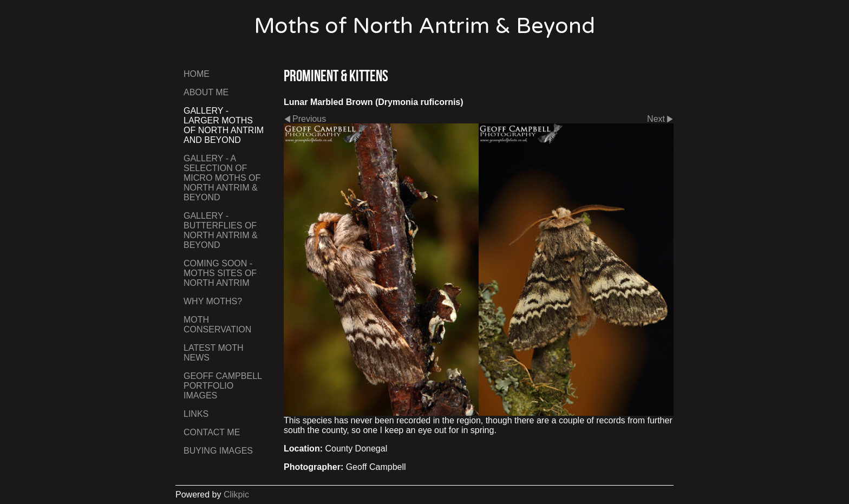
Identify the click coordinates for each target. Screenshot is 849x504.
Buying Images (218, 451)
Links (196, 414)
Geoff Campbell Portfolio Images (223, 386)
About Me (206, 92)
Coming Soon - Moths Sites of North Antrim (220, 273)
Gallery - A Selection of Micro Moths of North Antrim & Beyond (222, 178)
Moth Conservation (217, 325)
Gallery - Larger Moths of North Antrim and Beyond (224, 125)
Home (197, 74)
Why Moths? (213, 301)
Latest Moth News (214, 353)
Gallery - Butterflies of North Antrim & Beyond (221, 230)
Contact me (212, 432)
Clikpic (236, 495)
